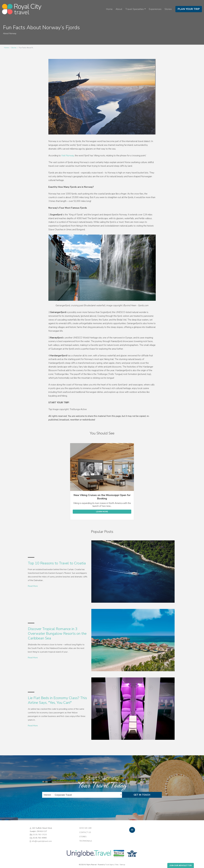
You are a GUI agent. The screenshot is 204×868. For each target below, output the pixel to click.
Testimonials (86, 841)
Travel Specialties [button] (135, 9)
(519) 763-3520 (40, 835)
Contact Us (85, 832)
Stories (168, 9)
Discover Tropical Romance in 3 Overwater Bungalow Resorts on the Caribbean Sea (57, 634)
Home (109, 9)
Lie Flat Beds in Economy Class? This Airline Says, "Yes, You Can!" (57, 700)
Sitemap (122, 865)
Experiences (155, 9)
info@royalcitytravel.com (42, 841)
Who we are (85, 828)
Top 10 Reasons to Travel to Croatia (57, 563)
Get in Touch (142, 795)
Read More (33, 586)
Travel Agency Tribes (112, 865)
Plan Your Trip (189, 9)
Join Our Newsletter (181, 865)
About (119, 9)
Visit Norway (68, 156)
